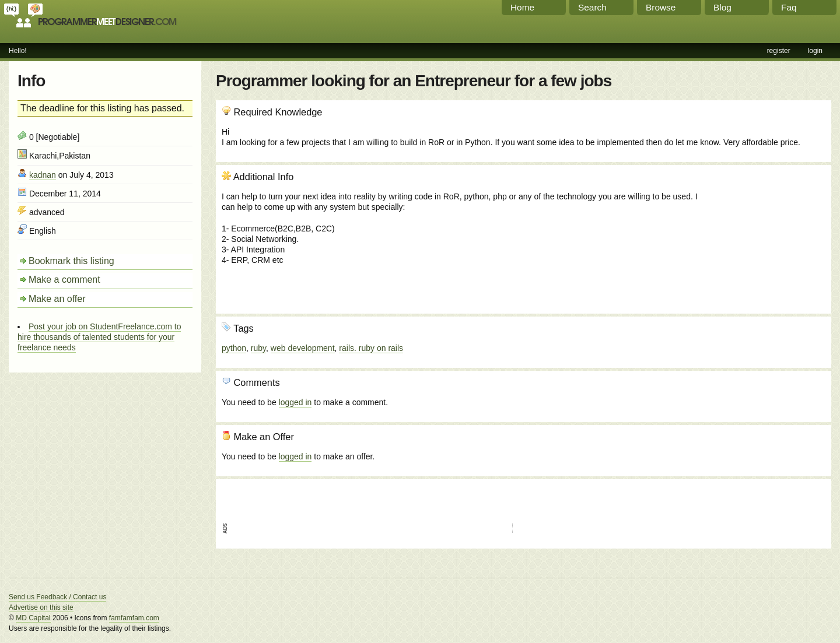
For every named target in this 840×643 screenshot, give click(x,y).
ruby (258, 348)
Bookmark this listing (71, 261)
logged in (295, 402)
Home (522, 7)
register (779, 51)
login (815, 51)
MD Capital (33, 618)
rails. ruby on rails (371, 348)
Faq (789, 7)
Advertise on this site (41, 607)
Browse (661, 7)
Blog (722, 7)
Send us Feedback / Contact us (57, 597)
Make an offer (57, 299)
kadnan (43, 175)
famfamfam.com (134, 618)
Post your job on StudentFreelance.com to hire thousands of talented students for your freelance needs (99, 337)
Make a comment (64, 280)
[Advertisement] (762, 234)
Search (592, 7)
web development (303, 348)
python (234, 348)
